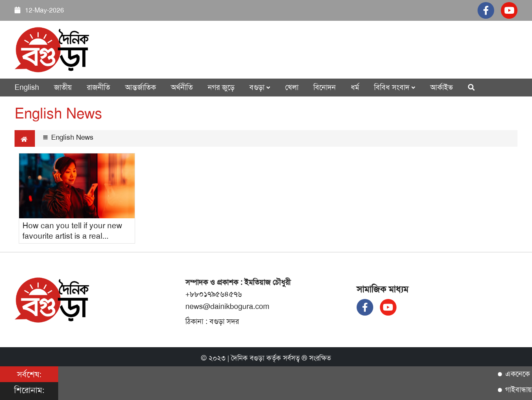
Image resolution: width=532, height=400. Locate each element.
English (27, 87)
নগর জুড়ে (221, 87)
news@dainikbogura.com (227, 306)
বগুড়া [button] (260, 87)
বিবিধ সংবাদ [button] (395, 87)
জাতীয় (63, 87)
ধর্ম (355, 87)
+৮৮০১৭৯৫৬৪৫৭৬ (214, 294)
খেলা (292, 87)
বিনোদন (325, 87)
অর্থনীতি (182, 87)
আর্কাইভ (442, 87)
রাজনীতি (99, 87)
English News (68, 137)
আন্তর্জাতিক (140, 87)
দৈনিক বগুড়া (248, 358)
